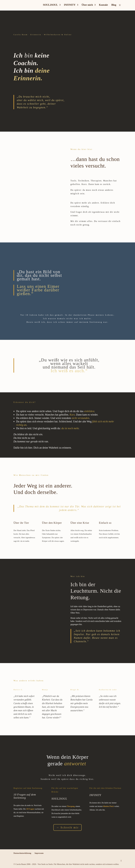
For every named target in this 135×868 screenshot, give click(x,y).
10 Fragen (30, 809)
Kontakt (103, 5)
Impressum (39, 853)
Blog (114, 5)
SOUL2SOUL (50, 5)
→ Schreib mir (68, 827)
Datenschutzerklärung (22, 853)
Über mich (87, 5)
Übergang (71, 806)
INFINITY (70, 5)
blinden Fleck (108, 806)
